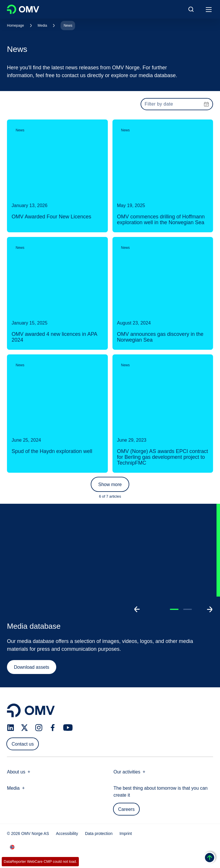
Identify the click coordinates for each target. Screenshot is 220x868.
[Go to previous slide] (137, 609)
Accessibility (67, 833)
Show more (110, 484)
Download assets (32, 667)
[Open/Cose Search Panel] (191, 9)
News (68, 26)
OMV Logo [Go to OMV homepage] (23, 9)
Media (42, 26)
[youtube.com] (68, 728)
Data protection (99, 833)
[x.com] (25, 728)
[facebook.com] (53, 728)
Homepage (16, 26)
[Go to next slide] (210, 609)
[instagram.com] (39, 728)
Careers (127, 809)
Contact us (23, 744)
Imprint (126, 833)
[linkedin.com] (11, 728)
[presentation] (177, 104)
